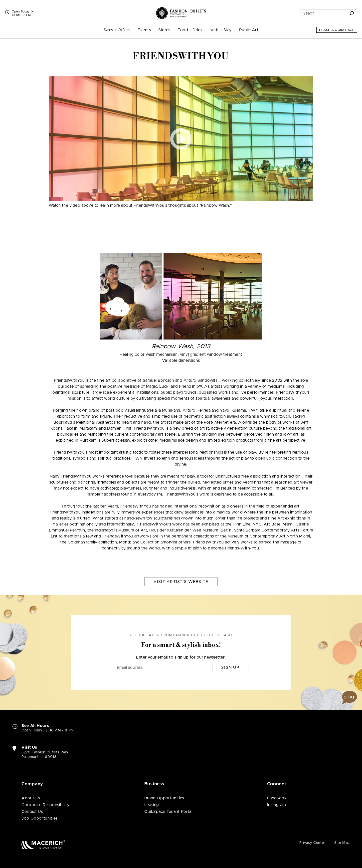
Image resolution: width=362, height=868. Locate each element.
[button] (181, 139)
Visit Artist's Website (181, 582)
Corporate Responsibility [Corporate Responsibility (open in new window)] (45, 805)
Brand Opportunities (164, 798)
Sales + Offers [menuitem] (117, 30)
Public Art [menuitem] (249, 30)
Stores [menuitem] (164, 30)
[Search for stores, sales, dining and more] (324, 13)
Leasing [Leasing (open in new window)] (152, 805)
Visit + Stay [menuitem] (221, 30)
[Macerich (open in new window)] (43, 845)
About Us (31, 798)
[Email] (163, 668)
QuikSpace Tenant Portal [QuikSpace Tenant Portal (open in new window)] (168, 812)
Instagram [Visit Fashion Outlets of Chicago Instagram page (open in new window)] (277, 805)
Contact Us (32, 812)
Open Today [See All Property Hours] (22, 11)
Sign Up (230, 668)
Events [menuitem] (144, 30)
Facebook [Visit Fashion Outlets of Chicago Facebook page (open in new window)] (277, 798)
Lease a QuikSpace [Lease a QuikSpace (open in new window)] (337, 30)
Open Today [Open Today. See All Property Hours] (32, 730)
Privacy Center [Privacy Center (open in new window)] (312, 843)
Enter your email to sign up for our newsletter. (181, 657)
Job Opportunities (39, 818)
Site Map (342, 843)
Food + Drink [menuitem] (190, 30)
